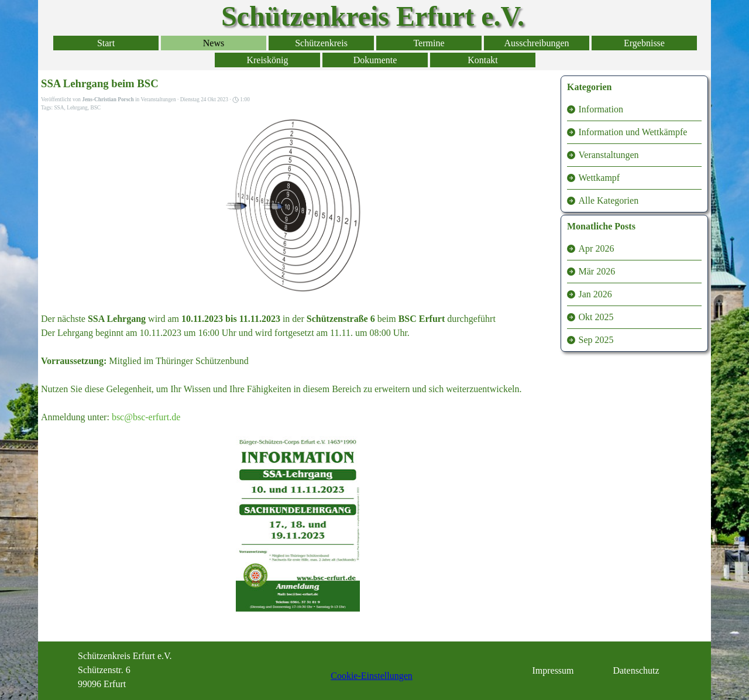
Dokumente (375, 60)
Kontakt (483, 60)
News (214, 43)
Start (106, 43)
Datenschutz (636, 670)
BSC (95, 108)
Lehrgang (77, 108)
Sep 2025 (596, 340)
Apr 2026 (597, 248)
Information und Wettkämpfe (633, 132)
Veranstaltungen (609, 155)
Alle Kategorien (609, 200)
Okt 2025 (596, 317)
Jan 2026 (595, 294)
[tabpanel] (137, 670)
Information (601, 109)
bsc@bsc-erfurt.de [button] (146, 417)
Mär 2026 (597, 271)
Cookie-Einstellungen (372, 676)
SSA (59, 108)
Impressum (553, 670)
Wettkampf (599, 178)
